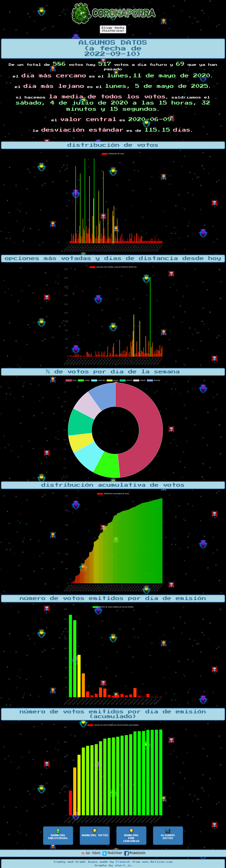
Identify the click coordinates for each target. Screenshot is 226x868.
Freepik (123, 862)
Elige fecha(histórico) (113, 29)
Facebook (135, 853)
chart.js (123, 866)
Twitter (112, 853)
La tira (91, 853)
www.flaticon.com (157, 862)
